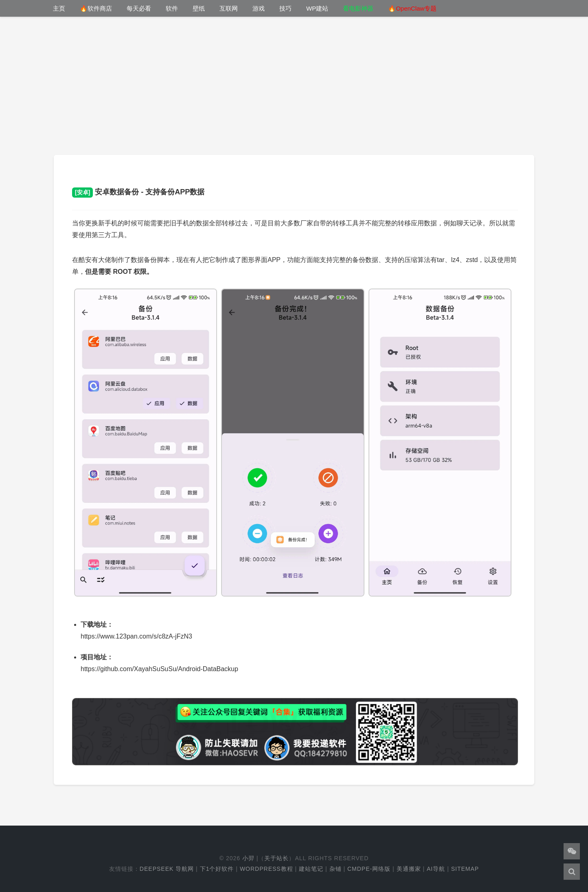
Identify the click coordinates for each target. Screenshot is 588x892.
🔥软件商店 (96, 8)
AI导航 (436, 869)
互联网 (229, 8)
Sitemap (465, 869)
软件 (172, 8)
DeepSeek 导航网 (167, 869)
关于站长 (276, 858)
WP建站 (317, 8)
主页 (59, 8)
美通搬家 (409, 869)
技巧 (285, 8)
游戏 (259, 8)
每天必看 (139, 8)
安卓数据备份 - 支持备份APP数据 (138, 192)
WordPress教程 (267, 869)
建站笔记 (311, 869)
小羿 (248, 858)
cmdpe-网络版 (369, 869)
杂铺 (336, 869)
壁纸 (199, 8)
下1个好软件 (217, 869)
